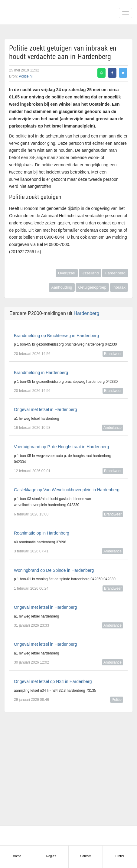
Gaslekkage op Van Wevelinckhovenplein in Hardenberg (67, 490)
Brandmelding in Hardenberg (41, 373)
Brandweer (113, 354)
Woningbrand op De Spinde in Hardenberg (54, 570)
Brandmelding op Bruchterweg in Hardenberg (56, 336)
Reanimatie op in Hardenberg (42, 533)
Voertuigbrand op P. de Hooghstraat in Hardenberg (61, 447)
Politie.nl (26, 76)
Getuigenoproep (92, 287)
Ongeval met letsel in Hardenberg (46, 409)
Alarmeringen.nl (31, 12)
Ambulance (113, 428)
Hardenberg (115, 273)
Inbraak (119, 287)
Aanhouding (62, 287)
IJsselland (90, 273)
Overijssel (67, 273)
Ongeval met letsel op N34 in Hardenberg (53, 681)
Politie (117, 700)
